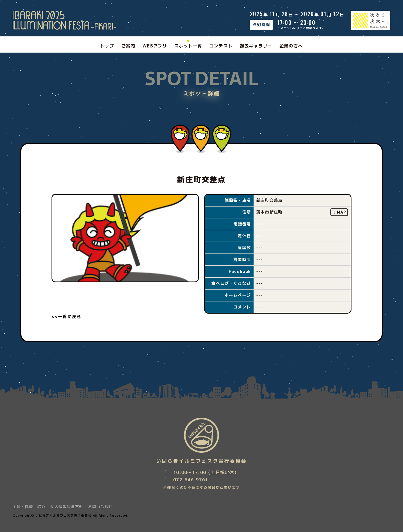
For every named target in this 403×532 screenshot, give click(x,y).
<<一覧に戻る (66, 317)
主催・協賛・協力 (29, 507)
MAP (339, 212)
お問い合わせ (100, 507)
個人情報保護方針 (67, 507)
